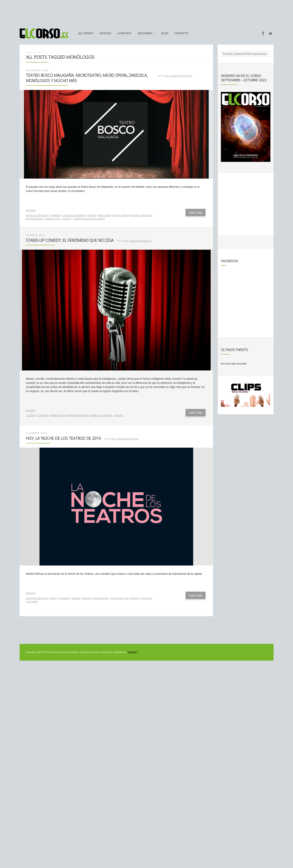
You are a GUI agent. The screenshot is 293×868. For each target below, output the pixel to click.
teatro (67, 219)
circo (53, 598)
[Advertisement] (147, 12)
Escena (31, 210)
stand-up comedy (101, 415)
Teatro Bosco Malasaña (89, 219)
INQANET (133, 652)
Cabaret (55, 215)
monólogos (53, 219)
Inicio (29, 52)
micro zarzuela (141, 215)
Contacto (181, 33)
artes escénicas (37, 215)
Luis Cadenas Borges (178, 76)
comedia (43, 415)
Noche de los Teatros (125, 598)
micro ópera (121, 215)
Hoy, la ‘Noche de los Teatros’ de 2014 (63, 438)
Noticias (105, 33)
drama (76, 598)
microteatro (34, 219)
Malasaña (104, 215)
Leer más (196, 213)
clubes (31, 415)
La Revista (124, 33)
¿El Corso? (86, 33)
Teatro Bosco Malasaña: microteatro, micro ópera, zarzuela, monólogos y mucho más (87, 78)
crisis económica (74, 215)
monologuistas (77, 415)
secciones (145, 33)
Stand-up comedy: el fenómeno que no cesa (70, 240)
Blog (165, 33)
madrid (92, 215)
